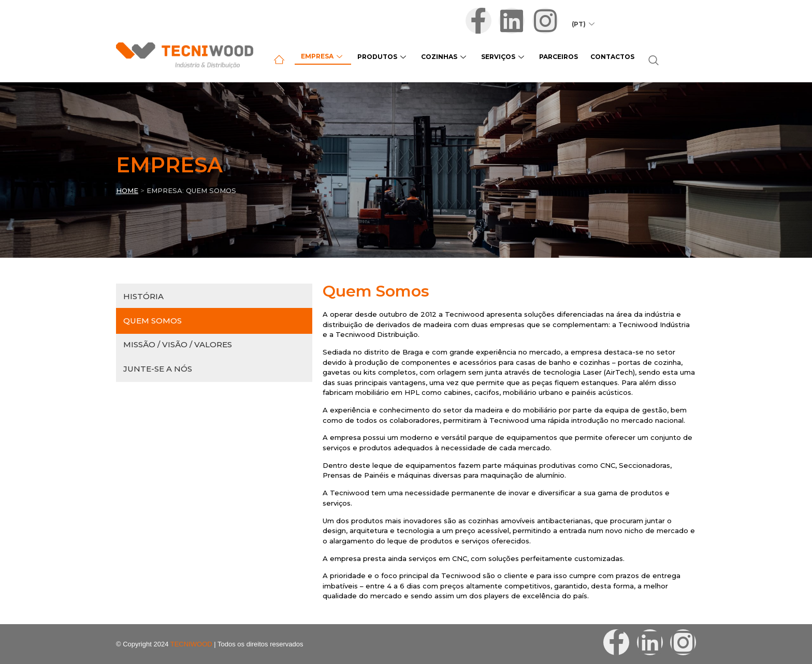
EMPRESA (164, 190)
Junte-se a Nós (158, 369)
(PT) (588, 23)
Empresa (322, 56)
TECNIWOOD (191, 644)
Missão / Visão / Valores (178, 344)
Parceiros (549, 57)
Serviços (497, 57)
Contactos (601, 57)
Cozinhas (440, 57)
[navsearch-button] (641, 61)
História (143, 296)
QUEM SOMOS (211, 190)
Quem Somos (153, 321)
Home (127, 190)
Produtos (380, 57)
